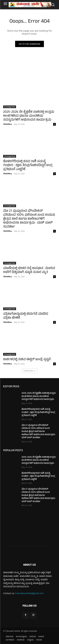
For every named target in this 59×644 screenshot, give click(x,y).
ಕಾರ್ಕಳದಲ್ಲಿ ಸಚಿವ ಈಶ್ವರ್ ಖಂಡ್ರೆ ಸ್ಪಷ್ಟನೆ (27, 360)
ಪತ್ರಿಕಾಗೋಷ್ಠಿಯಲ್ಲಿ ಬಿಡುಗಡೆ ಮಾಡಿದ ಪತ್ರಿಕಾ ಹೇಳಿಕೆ (26, 316)
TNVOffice (7, 124)
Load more (29, 371)
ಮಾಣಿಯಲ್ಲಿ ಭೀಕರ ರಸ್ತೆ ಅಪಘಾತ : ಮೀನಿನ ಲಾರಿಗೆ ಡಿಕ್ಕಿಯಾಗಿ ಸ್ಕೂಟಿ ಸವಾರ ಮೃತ (29, 270)
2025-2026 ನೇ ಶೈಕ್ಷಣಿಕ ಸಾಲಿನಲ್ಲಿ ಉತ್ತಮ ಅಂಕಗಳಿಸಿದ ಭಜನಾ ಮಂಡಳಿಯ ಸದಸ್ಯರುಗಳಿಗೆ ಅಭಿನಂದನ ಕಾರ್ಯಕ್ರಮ (29, 116)
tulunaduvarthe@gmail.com (29, 593)
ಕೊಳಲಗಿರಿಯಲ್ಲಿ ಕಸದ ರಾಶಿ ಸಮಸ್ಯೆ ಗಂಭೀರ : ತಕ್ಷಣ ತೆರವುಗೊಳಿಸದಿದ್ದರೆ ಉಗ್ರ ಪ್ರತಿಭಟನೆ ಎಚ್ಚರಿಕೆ (28, 166)
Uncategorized (10, 107)
